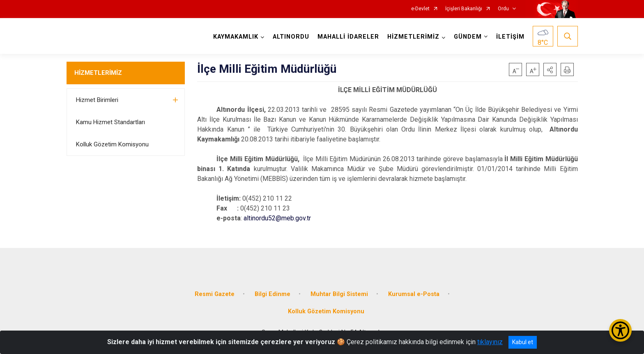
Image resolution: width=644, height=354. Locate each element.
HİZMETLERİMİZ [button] (413, 37)
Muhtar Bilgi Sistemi (339, 294)
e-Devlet (420, 9)
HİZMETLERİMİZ (98, 73)
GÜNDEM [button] (468, 37)
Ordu (503, 9)
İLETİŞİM (510, 37)
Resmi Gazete (215, 294)
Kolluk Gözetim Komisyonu (112, 144)
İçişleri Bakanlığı (464, 9)
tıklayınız (490, 342)
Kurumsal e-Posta (414, 294)
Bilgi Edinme (273, 294)
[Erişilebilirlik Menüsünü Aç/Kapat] (620, 330)
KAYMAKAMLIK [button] (236, 37)
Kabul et (523, 342)
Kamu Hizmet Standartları (110, 122)
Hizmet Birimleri (97, 100)
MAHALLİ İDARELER (348, 37)
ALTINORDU (291, 37)
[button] (550, 69)
